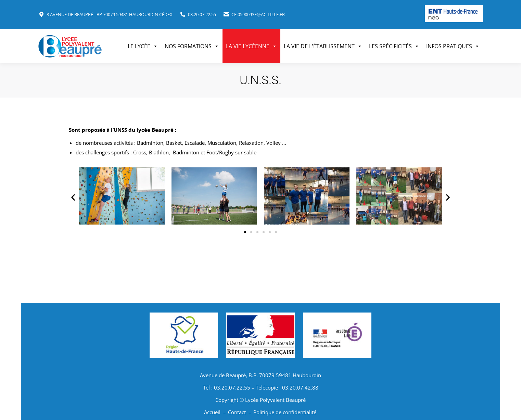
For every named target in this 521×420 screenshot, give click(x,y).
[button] (73, 197)
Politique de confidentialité (285, 412)
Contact (237, 412)
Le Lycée (143, 46)
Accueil (212, 412)
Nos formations (192, 46)
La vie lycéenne (251, 46)
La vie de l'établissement (323, 46)
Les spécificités (394, 46)
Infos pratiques (453, 46)
